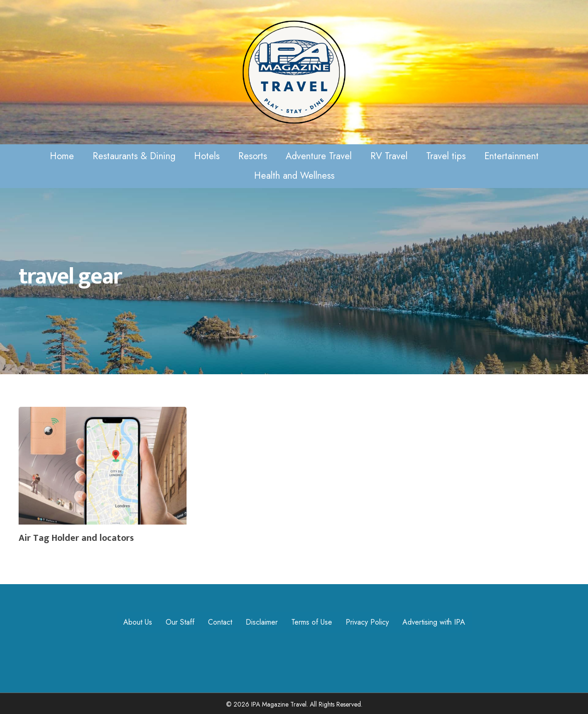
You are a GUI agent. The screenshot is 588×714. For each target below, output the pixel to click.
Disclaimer (262, 622)
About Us (138, 622)
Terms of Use (312, 622)
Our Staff (180, 622)
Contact (220, 622)
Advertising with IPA (434, 622)
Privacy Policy (367, 622)
